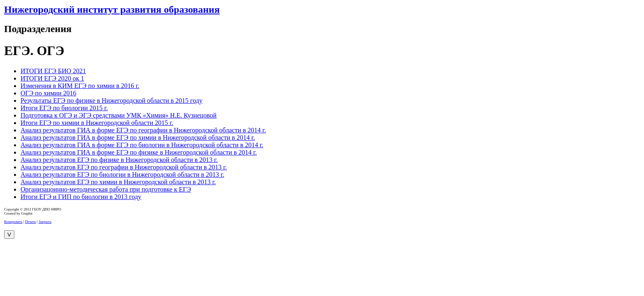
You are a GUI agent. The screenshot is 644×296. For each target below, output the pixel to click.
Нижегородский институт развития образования (112, 9)
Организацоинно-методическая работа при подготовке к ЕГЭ (106, 189)
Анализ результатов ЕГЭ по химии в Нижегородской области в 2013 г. (118, 182)
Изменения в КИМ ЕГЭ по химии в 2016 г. (80, 86)
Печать (31, 222)
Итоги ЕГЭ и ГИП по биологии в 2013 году (81, 197)
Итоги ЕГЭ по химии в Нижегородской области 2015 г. (97, 123)
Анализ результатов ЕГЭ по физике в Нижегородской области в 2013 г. (119, 160)
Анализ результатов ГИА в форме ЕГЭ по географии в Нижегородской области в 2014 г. (143, 130)
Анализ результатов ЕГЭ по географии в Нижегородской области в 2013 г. (124, 167)
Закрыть (45, 222)
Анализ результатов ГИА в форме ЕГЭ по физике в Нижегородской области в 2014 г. (139, 152)
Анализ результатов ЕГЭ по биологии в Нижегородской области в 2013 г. (122, 175)
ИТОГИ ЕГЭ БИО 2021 (53, 71)
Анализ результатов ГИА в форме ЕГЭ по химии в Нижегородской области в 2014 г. (138, 138)
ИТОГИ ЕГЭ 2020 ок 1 (52, 78)
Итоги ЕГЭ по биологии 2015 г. (64, 108)
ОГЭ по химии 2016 (48, 93)
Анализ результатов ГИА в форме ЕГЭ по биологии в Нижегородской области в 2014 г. (142, 145)
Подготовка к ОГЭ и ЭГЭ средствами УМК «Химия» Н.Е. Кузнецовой (118, 115)
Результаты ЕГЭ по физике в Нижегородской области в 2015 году (112, 101)
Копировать (13, 222)
